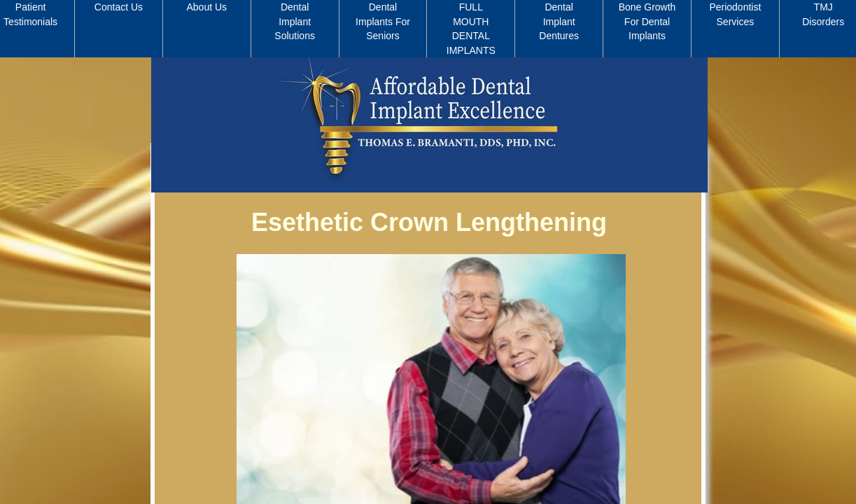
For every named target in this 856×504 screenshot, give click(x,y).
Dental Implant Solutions (295, 21)
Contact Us (119, 7)
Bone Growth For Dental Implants (647, 21)
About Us (207, 7)
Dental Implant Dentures (559, 21)
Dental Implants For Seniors (383, 21)
